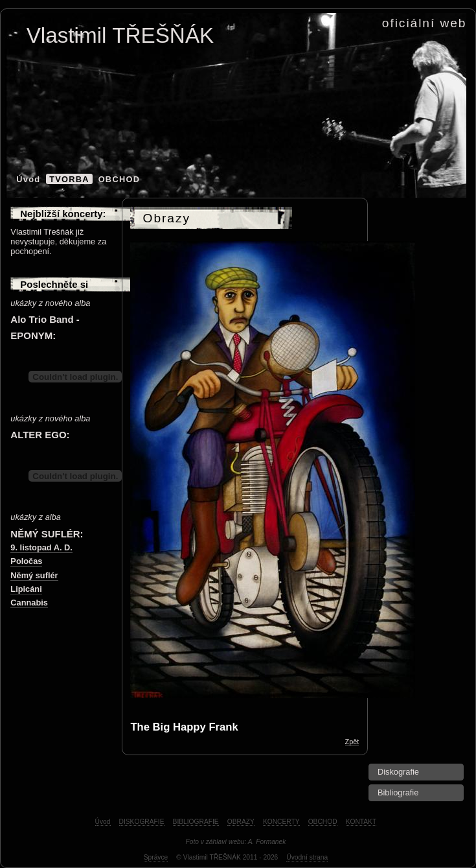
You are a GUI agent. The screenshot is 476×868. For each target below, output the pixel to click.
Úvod (28, 179)
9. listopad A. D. (41, 547)
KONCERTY (281, 822)
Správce (156, 857)
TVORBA (69, 179)
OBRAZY (241, 822)
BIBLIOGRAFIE (196, 822)
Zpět (352, 742)
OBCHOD (119, 179)
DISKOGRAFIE (142, 822)
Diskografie (398, 772)
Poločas (26, 561)
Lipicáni (26, 589)
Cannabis (29, 603)
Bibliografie (398, 792)
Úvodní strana (307, 857)
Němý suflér (34, 575)
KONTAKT (361, 822)
